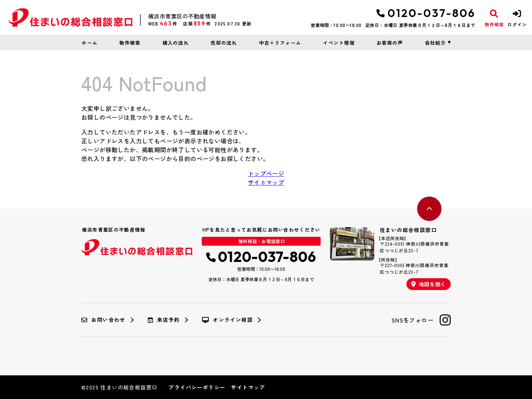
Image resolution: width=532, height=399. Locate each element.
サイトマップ (266, 182)
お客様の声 (390, 43)
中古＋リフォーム (280, 43)
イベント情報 (339, 43)
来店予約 (164, 320)
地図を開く (429, 284)
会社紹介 (435, 43)
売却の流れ (224, 43)
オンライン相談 (227, 320)
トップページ (266, 173)
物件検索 (130, 43)
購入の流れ (176, 43)
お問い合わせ (103, 320)
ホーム (90, 43)
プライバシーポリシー (197, 387)
